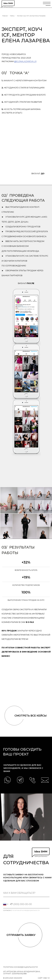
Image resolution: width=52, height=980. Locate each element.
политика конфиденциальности (20, 967)
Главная (5, 16)
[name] (26, 893)
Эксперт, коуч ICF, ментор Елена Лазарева (31, 16)
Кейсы (12, 16)
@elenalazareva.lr (25, 61)
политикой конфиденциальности (26, 910)
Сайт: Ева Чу (44, 978)
